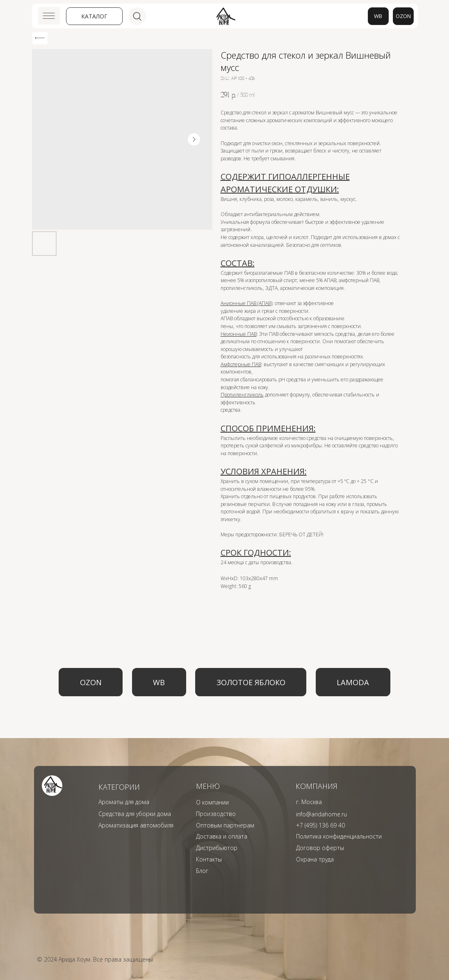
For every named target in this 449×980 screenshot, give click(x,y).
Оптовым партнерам (225, 825)
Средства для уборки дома (135, 814)
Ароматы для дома (124, 802)
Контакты (209, 859)
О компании (212, 802)
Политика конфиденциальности (339, 836)
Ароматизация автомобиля (136, 825)
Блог (202, 871)
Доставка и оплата (222, 836)
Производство (216, 814)
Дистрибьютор (217, 848)
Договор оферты (320, 848)
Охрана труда (315, 859)
